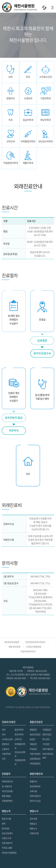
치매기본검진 (35, 754)
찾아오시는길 (35, 801)
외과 (4, 734)
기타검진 (46, 744)
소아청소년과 (7, 739)
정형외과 (5, 744)
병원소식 (33, 828)
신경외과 (5, 749)
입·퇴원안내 (7, 786)
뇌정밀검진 (47, 730)
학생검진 (33, 749)
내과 (4, 730)
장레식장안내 (35, 796)
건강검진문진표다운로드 (35, 642)
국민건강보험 (7, 791)
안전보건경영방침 (34, 647)
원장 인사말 (6, 819)
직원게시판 (34, 833)
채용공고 (33, 824)
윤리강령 (5, 828)
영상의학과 (19, 734)
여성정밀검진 (35, 763)
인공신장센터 (7, 833)
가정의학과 (6, 754)
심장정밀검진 (35, 759)
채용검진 (33, 744)
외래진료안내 (7, 781)
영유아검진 (47, 734)
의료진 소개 (6, 838)
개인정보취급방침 (12, 642)
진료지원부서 (7, 843)
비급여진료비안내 (28, 651)
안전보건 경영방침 (9, 853)
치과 (4, 759)
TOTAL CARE (7, 848)
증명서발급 (6, 796)
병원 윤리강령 (14, 647)
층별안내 (33, 781)
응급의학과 (19, 730)
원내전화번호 (35, 786)
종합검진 (33, 730)
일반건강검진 (35, 734)
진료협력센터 (7, 801)
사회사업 (33, 791)
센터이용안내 (48, 749)
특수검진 (46, 739)
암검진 (32, 739)
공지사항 (33, 819)
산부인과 (18, 739)
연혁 (4, 824)
